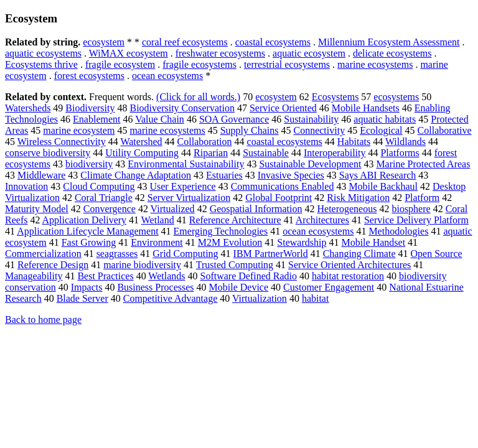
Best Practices (105, 276)
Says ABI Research (378, 175)
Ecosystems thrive (41, 64)
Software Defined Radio (248, 276)
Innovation (26, 186)
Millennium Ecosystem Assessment (389, 42)
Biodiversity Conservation (182, 108)
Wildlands (405, 142)
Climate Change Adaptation (136, 175)
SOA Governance (234, 119)
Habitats (354, 142)
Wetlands (166, 276)
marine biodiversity (142, 265)
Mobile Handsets (366, 108)
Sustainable (266, 153)
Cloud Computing (99, 186)
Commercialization (43, 254)
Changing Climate (359, 254)
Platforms (400, 153)
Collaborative (445, 130)
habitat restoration (348, 276)
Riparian (211, 153)
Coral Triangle (104, 198)
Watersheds (28, 108)
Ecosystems (335, 97)
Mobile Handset (373, 242)
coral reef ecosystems (185, 42)
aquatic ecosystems (43, 53)
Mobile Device (239, 287)
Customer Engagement (329, 287)
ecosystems (396, 97)
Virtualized (173, 209)
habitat (316, 298)
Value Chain (160, 119)
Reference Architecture (235, 220)
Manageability (34, 276)
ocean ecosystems (167, 76)
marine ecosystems (375, 64)
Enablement (96, 119)
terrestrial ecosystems (287, 64)
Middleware (41, 175)
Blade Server (82, 298)
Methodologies (398, 231)
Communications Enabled (283, 186)
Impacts (87, 287)
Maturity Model (37, 209)
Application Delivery (85, 220)
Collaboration (205, 142)
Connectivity (319, 130)
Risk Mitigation (358, 198)
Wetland (158, 220)
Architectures (322, 220)
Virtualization (260, 298)
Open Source (437, 254)
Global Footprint (279, 198)
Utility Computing (142, 153)
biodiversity (89, 164)
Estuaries (224, 175)
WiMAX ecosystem (129, 53)
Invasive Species (291, 175)
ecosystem (104, 42)
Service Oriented (283, 108)
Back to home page (43, 320)
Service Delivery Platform (416, 220)
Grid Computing (185, 254)
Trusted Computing (235, 265)
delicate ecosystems (392, 53)
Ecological (381, 130)
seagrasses (117, 254)
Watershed (141, 142)
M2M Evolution (230, 242)
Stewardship (302, 242)
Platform (422, 198)
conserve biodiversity (48, 153)
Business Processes (155, 287)
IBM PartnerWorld (271, 254)
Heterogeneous (347, 209)
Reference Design (53, 265)
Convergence (110, 209)
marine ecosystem (79, 130)
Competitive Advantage (171, 298)
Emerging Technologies (221, 231)
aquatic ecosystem (309, 53)
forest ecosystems (89, 76)
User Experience (182, 186)
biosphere (411, 209)
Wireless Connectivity (62, 142)
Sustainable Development (310, 164)
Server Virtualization (189, 198)
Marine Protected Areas (423, 164)
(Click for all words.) (198, 97)
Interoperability (335, 153)
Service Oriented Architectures (349, 265)
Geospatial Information (256, 209)
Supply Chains (250, 130)
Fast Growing (89, 242)
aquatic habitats (385, 119)
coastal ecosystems (273, 42)
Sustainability (311, 119)
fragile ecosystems (199, 64)
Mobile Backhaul (383, 186)
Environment (157, 242)
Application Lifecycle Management (87, 231)
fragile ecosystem (120, 64)
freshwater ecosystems (220, 53)
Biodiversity (90, 108)
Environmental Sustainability (186, 164)
